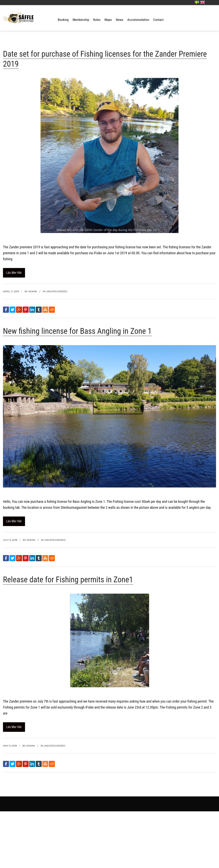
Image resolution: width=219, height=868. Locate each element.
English (203, 2)
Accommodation (138, 20)
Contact (158, 20)
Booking (63, 20)
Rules (97, 20)
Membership (81, 20)
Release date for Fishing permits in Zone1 (68, 580)
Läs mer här (14, 273)
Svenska (197, 2)
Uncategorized (57, 291)
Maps (108, 20)
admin (33, 291)
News (119, 20)
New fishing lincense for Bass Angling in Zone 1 (77, 331)
